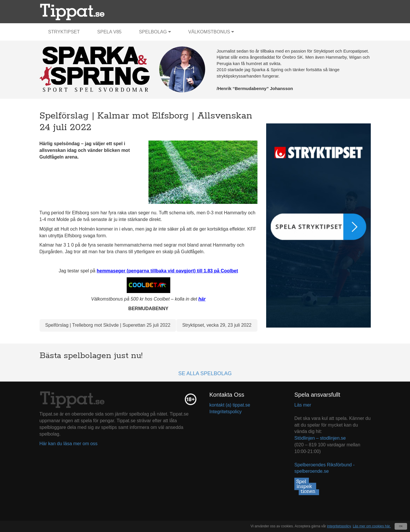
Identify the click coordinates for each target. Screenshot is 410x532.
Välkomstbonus (211, 32)
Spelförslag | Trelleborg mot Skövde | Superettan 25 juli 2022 (108, 325)
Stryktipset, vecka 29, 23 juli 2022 (217, 325)
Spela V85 (110, 32)
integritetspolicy (339, 526)
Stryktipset (64, 32)
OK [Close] (401, 526)
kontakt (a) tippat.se (230, 405)
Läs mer (303, 405)
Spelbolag (155, 32)
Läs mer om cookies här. (372, 526)
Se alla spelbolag (205, 373)
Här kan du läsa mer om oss (69, 444)
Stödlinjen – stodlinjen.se (320, 438)
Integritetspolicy (226, 412)
